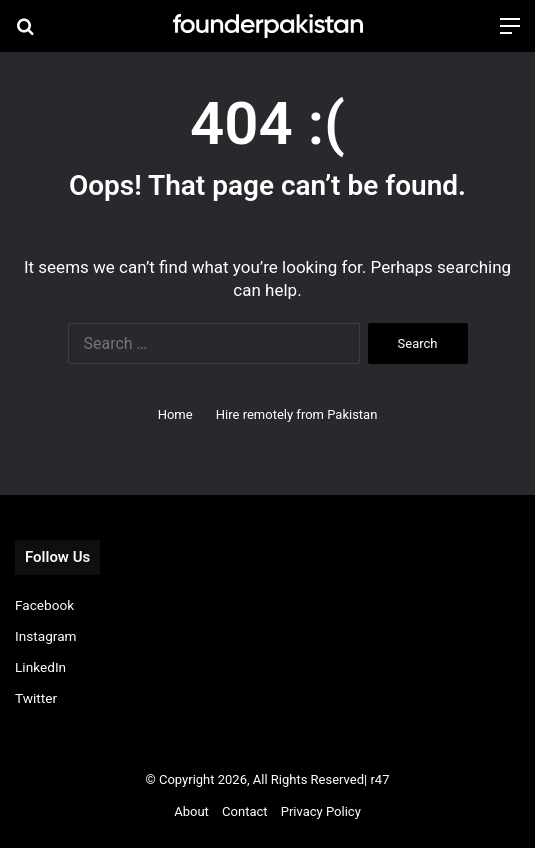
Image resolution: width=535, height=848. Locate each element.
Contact (244, 811)
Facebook (44, 605)
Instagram (46, 636)
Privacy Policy (321, 811)
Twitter (36, 698)
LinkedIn (40, 667)
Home (175, 414)
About (191, 811)
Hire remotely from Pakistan (297, 414)
